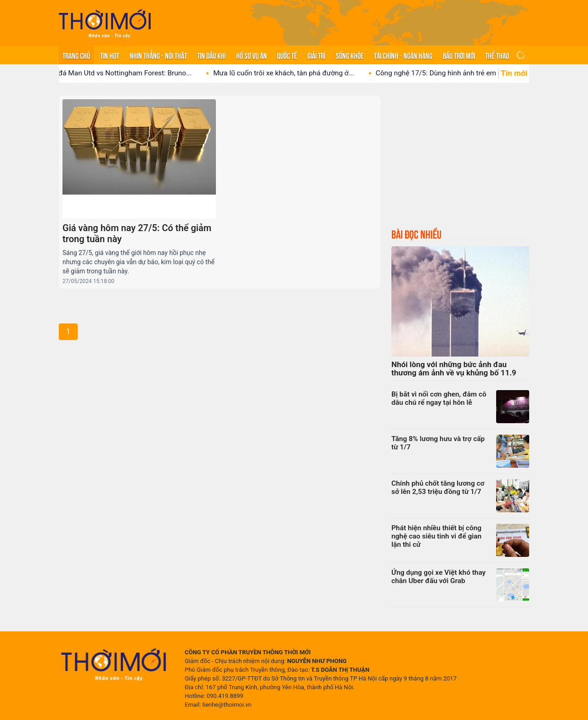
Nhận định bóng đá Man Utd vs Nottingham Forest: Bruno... (107, 73)
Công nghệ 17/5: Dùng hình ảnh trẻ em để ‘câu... (458, 73)
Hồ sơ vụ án (252, 55)
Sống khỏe (350, 55)
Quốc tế (287, 55)
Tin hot (110, 55)
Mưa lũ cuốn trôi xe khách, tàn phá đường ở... (291, 73)
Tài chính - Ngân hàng (403, 55)
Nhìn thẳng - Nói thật (158, 55)
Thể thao (497, 55)
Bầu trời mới (459, 55)
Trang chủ (76, 55)
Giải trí (316, 55)
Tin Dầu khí (211, 55)
